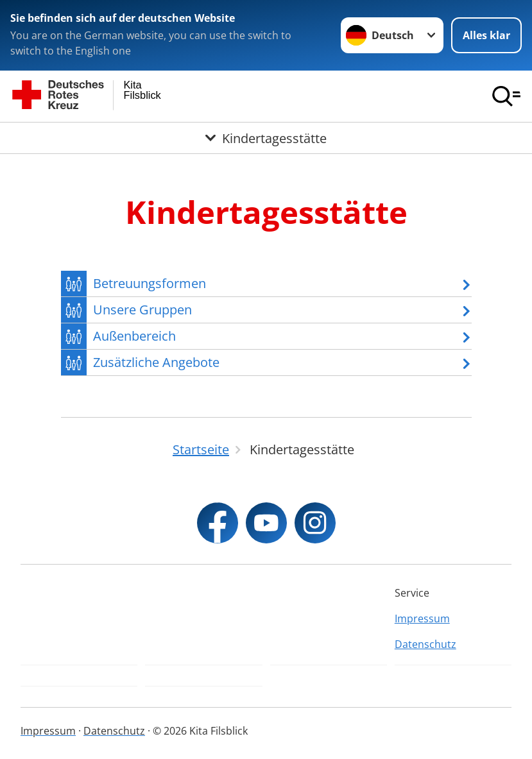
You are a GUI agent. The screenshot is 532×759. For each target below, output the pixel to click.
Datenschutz (425, 644)
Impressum (422, 618)
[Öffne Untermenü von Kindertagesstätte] (266, 138)
